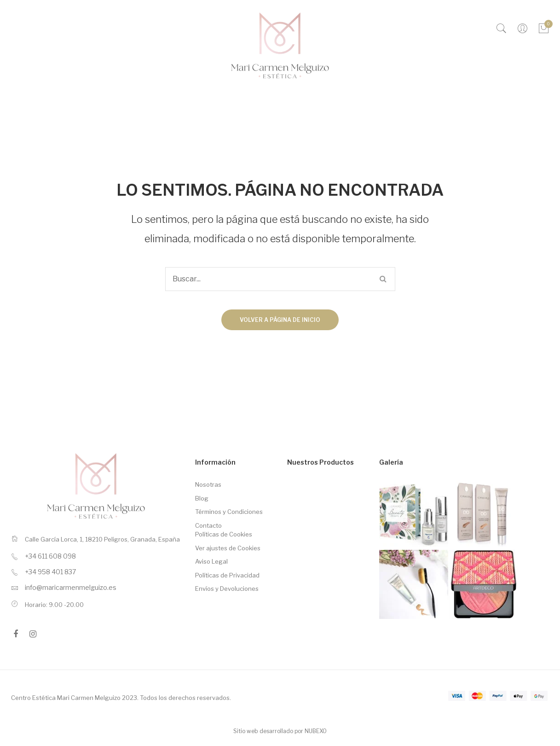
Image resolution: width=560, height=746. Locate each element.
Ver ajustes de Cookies (228, 548)
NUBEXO (316, 731)
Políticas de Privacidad (227, 575)
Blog (202, 498)
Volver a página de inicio (280, 320)
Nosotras (208, 484)
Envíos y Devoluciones (227, 589)
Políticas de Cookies (224, 534)
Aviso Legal (211, 561)
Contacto (208, 525)
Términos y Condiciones (229, 512)
